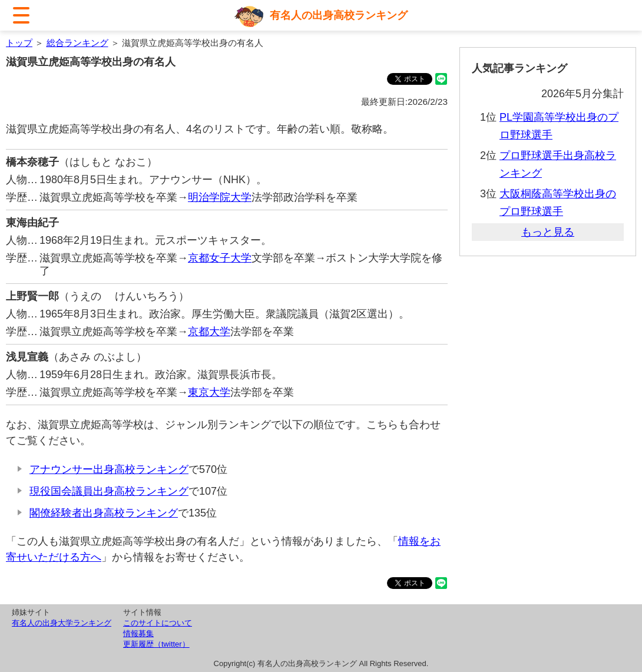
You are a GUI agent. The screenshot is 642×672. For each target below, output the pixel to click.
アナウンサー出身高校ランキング (109, 469)
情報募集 (138, 633)
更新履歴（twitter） (156, 644)
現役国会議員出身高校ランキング (109, 491)
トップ (19, 43)
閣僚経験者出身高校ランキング (104, 513)
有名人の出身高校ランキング (339, 15)
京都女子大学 (220, 258)
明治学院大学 (220, 197)
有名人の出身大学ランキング (62, 623)
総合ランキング (77, 43)
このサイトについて (158, 623)
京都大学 (209, 332)
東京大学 (209, 392)
